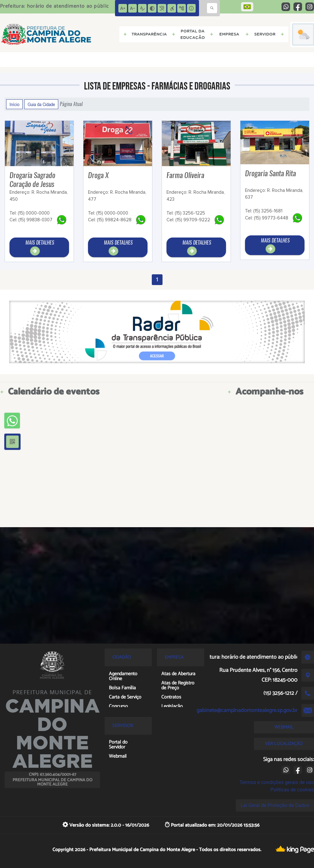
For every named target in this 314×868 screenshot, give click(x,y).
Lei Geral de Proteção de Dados (275, 805)
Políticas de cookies (292, 790)
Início (14, 104)
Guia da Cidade (41, 104)
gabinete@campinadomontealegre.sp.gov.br (247, 710)
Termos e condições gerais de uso (277, 782)
